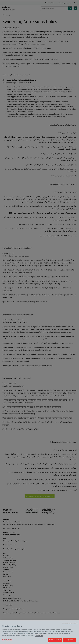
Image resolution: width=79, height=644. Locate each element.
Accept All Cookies (55, 641)
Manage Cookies (7, 641)
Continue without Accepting (70, 625)
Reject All (70, 641)
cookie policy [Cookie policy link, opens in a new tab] (39, 637)
